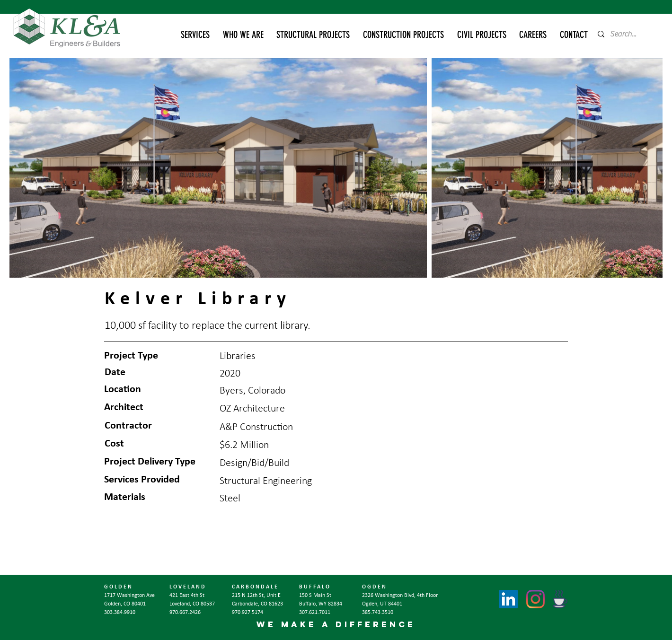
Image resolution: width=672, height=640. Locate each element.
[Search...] (626, 34)
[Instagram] (535, 599)
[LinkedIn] (508, 599)
